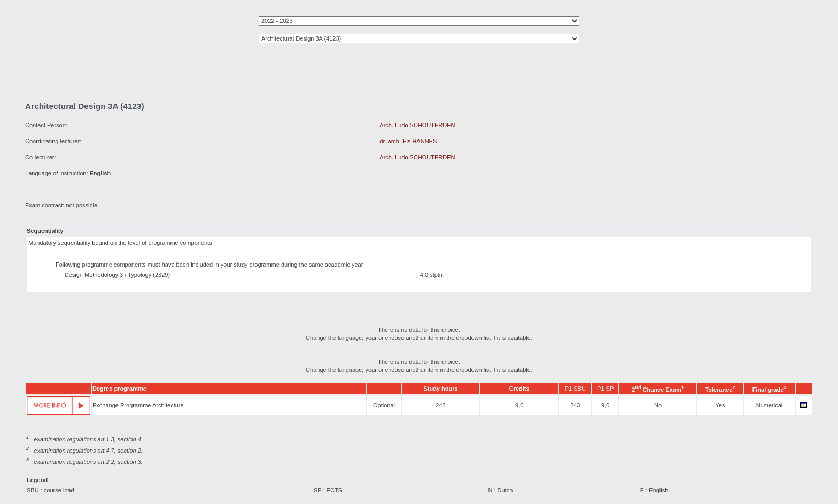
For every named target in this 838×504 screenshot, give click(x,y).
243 (440, 405)
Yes (720, 405)
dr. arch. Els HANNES (408, 141)
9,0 (519, 405)
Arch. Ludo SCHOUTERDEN (417, 125)
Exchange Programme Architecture (138, 405)
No (658, 405)
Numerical (770, 405)
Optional (384, 405)
